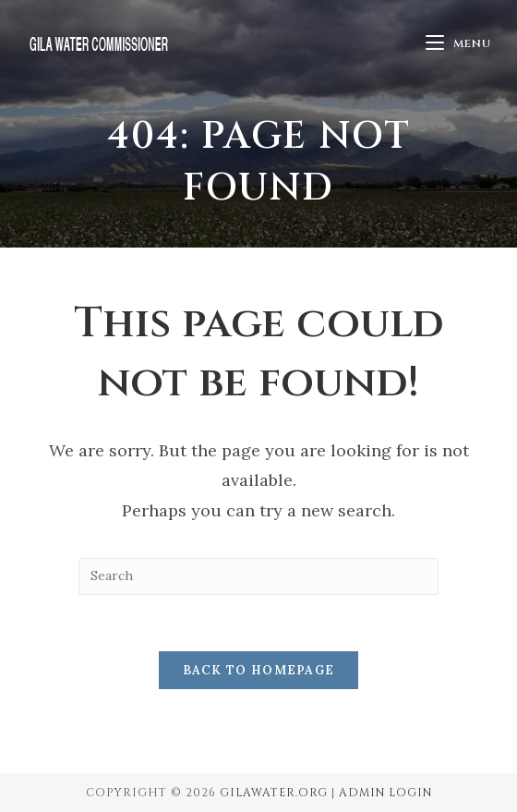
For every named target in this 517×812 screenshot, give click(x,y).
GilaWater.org (274, 793)
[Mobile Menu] (458, 43)
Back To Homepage (259, 670)
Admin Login (385, 793)
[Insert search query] (258, 576)
